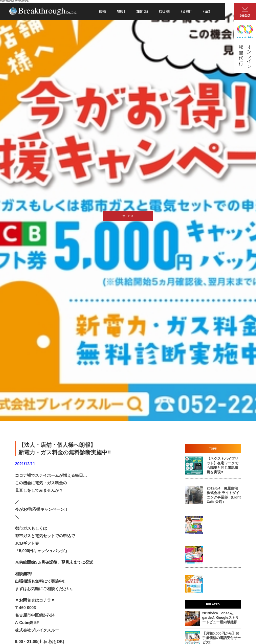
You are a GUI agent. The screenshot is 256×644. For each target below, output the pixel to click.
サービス (128, 216)
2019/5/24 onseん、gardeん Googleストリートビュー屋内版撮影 (220, 618)
